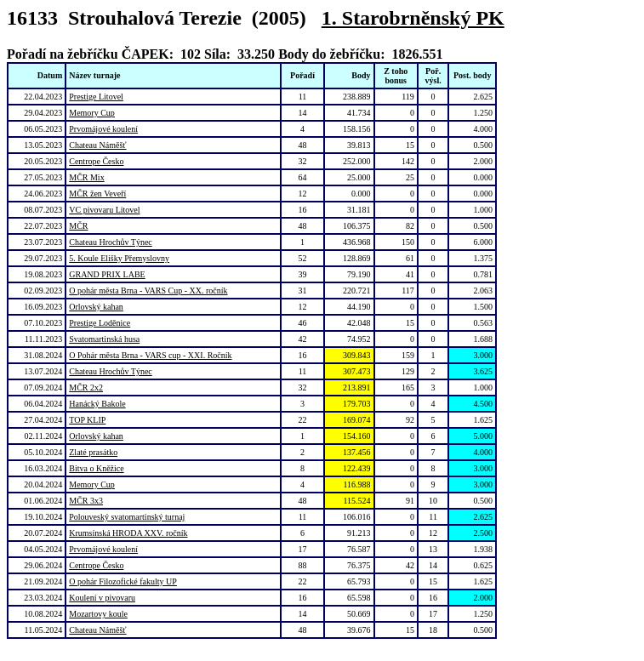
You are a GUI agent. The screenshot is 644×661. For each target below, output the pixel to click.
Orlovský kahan (96, 307)
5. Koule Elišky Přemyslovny (119, 258)
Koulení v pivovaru (102, 598)
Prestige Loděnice (100, 323)
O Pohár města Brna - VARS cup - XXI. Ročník (150, 355)
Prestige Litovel (96, 97)
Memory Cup (92, 113)
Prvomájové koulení (103, 129)
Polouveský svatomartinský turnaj (127, 517)
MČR (78, 226)
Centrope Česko (96, 161)
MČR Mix (86, 177)
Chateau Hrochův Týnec (111, 242)
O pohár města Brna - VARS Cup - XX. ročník (148, 291)
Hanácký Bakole (97, 404)
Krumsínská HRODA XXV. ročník (128, 533)
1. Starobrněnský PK (413, 18)
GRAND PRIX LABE (107, 274)
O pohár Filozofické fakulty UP (123, 581)
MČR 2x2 (86, 387)
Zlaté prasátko (93, 452)
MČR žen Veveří (97, 194)
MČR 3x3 (86, 501)
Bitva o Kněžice (96, 468)
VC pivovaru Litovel (104, 210)
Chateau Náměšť (97, 145)
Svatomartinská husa (104, 339)
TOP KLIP (87, 420)
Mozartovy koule (98, 614)
